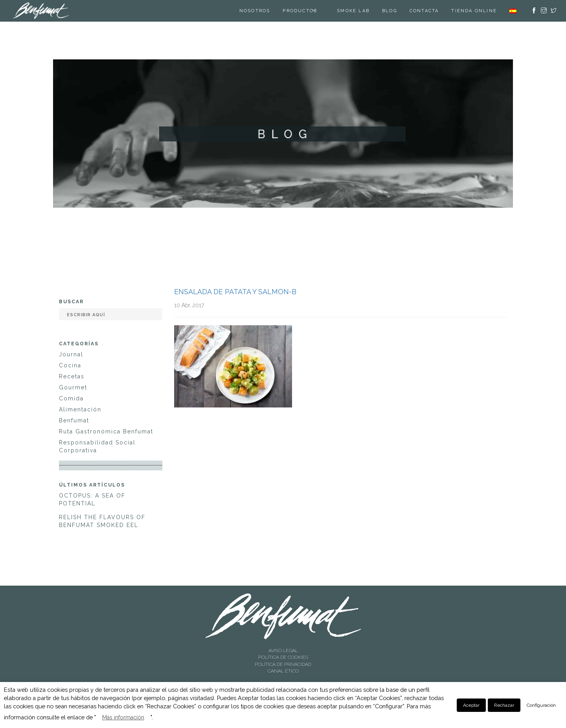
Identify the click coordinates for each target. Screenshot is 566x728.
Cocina (70, 365)
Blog (390, 11)
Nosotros (255, 11)
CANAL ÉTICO (283, 671)
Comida (71, 398)
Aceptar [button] (471, 705)
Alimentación (80, 409)
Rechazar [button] (504, 705)
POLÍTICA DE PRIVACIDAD (283, 664)
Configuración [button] (541, 705)
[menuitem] (513, 11)
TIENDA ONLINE (474, 11)
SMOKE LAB (353, 11)
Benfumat (74, 420)
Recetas (72, 376)
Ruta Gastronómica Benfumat (106, 431)
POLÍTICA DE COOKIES (283, 657)
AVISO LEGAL (283, 651)
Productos (300, 11)
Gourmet (73, 387)
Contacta (424, 11)
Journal (71, 354)
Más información (123, 717)
